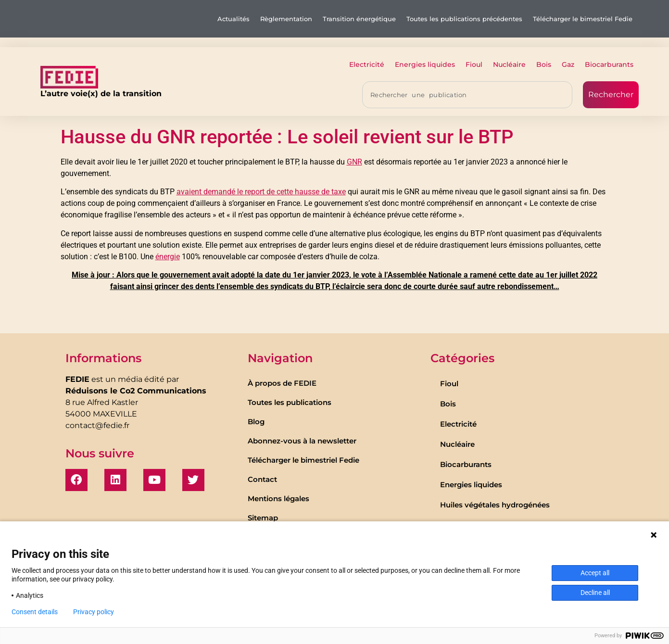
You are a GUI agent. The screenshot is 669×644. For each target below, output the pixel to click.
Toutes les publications (290, 402)
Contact (262, 479)
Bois (544, 64)
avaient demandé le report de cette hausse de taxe (261, 192)
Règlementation (286, 19)
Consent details (35, 612)
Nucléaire (509, 64)
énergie (168, 257)
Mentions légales (278, 499)
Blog (256, 422)
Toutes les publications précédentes (464, 19)
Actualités (234, 19)
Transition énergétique (359, 19)
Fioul (474, 64)
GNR (354, 162)
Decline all (595, 593)
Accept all (595, 573)
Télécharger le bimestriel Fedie (583, 19)
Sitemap (263, 518)
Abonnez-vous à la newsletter (302, 441)
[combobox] (467, 95)
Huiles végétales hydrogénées (495, 505)
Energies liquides (425, 64)
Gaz (568, 64)
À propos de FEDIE (282, 383)
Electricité (367, 64)
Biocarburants (609, 64)
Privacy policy (94, 612)
